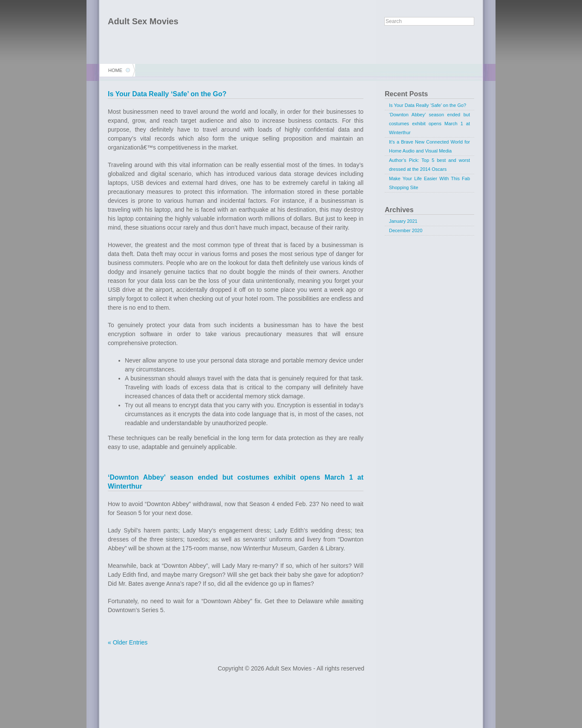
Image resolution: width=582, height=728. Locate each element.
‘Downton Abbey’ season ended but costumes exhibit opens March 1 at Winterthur (429, 124)
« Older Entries (128, 642)
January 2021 (403, 221)
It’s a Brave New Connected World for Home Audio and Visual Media (429, 146)
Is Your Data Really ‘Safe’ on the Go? (167, 94)
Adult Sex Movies (143, 21)
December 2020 (406, 230)
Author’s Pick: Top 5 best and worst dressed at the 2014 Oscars (429, 165)
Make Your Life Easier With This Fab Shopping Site (429, 183)
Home (115, 70)
